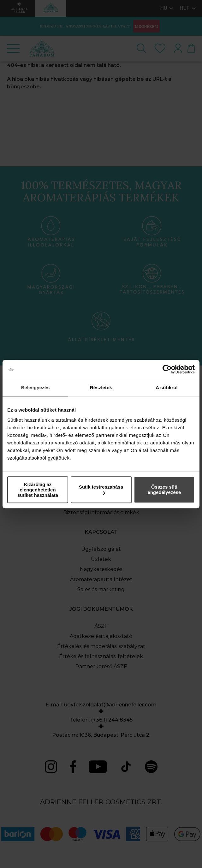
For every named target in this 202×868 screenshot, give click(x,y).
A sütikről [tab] (167, 387)
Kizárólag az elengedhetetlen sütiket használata (38, 490)
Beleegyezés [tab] (35, 387)
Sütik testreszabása (101, 489)
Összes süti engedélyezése (164, 490)
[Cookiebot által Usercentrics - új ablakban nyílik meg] (167, 369)
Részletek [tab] (101, 387)
